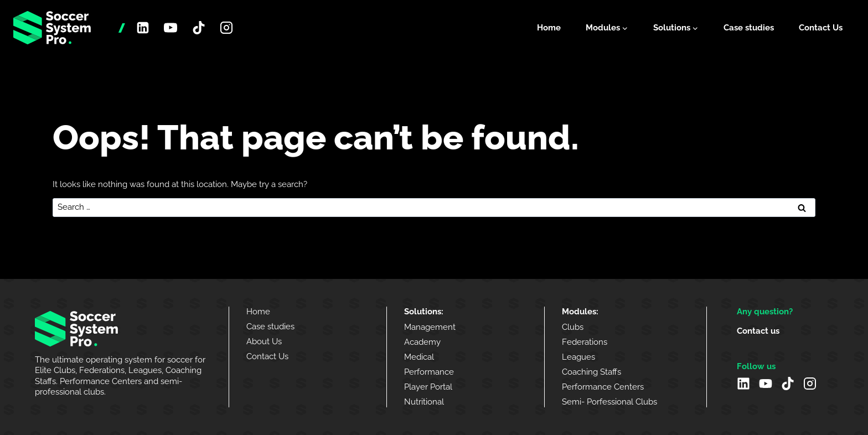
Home (549, 28)
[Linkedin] (143, 28)
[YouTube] (170, 28)
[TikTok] (199, 28)
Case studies (749, 28)
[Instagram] (226, 28)
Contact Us (821, 28)
